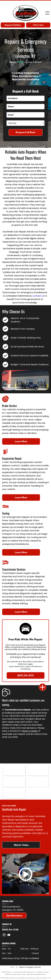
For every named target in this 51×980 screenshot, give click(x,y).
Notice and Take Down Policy (15, 974)
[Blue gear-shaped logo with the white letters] (14, 793)
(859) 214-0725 (10, 930)
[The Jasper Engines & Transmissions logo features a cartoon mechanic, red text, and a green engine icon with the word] (14, 770)
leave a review (30, 731)
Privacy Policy (6, 972)
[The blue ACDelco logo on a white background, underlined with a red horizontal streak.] (37, 770)
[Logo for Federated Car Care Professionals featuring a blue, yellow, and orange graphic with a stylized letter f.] (37, 782)
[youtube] (9, 935)
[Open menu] (47, 13)
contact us (38, 296)
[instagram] (4, 935)
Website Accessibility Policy (36, 974)
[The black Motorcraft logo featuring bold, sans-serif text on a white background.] (14, 782)
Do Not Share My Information (24, 972)
